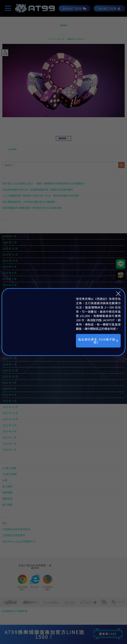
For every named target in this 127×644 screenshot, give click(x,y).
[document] (63, 322)
